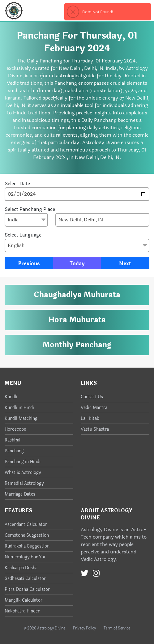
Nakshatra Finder (22, 611)
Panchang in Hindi (23, 462)
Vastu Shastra (95, 429)
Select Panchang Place (30, 209)
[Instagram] (96, 574)
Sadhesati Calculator (25, 579)
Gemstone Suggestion (27, 535)
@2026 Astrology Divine (45, 628)
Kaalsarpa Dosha (21, 568)
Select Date (17, 184)
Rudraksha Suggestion (27, 546)
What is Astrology (23, 473)
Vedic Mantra (94, 408)
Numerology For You (26, 557)
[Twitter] (85, 574)
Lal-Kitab (90, 418)
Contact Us (92, 397)
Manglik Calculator (24, 600)
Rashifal (13, 440)
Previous (29, 264)
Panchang (14, 451)
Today (77, 264)
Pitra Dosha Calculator (27, 589)
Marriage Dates (20, 494)
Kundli (11, 397)
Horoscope (15, 429)
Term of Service (117, 628)
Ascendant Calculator (26, 525)
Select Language (23, 235)
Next (125, 264)
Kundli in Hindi (19, 408)
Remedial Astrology (24, 483)
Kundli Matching (21, 418)
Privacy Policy (84, 628)
